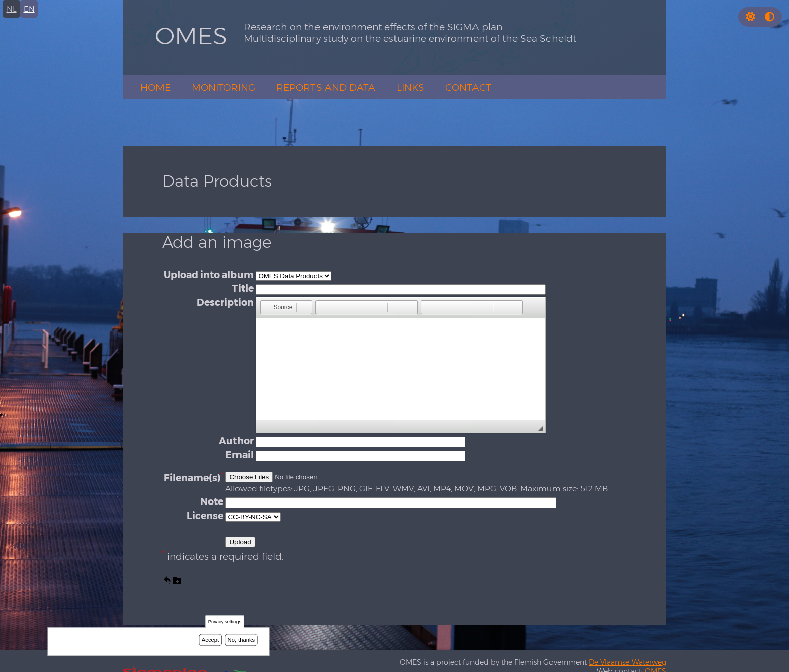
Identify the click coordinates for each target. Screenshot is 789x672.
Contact (468, 87)
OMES (191, 36)
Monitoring (223, 87)
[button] (751, 17)
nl (12, 9)
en (29, 9)
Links (410, 87)
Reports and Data (326, 87)
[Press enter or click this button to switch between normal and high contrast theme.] (770, 17)
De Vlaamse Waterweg (627, 662)
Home (155, 87)
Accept (210, 640)
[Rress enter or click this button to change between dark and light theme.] (752, 17)
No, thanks (242, 640)
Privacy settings (225, 622)
